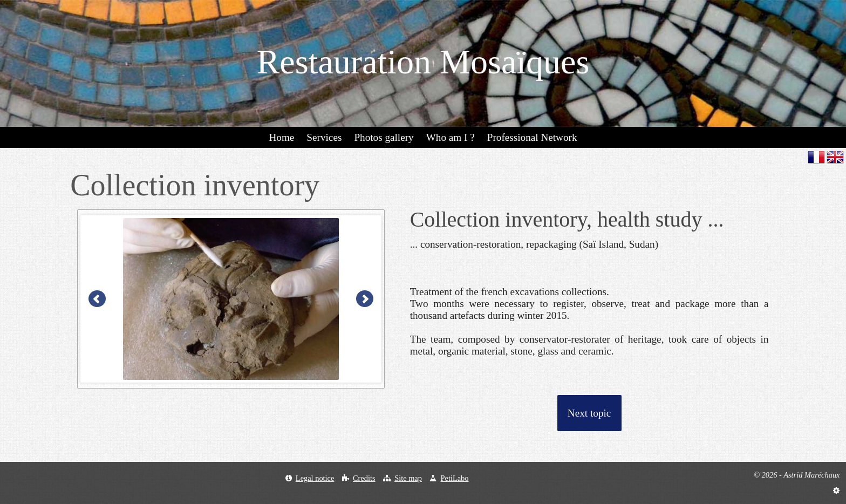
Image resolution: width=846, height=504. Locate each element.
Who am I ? (451, 137)
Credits (364, 478)
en (835, 157)
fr (816, 157)
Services (324, 137)
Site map (408, 478)
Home (281, 137)
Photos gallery (384, 137)
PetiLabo (455, 478)
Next (365, 299)
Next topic (589, 413)
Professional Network (532, 137)
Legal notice (315, 478)
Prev (97, 299)
